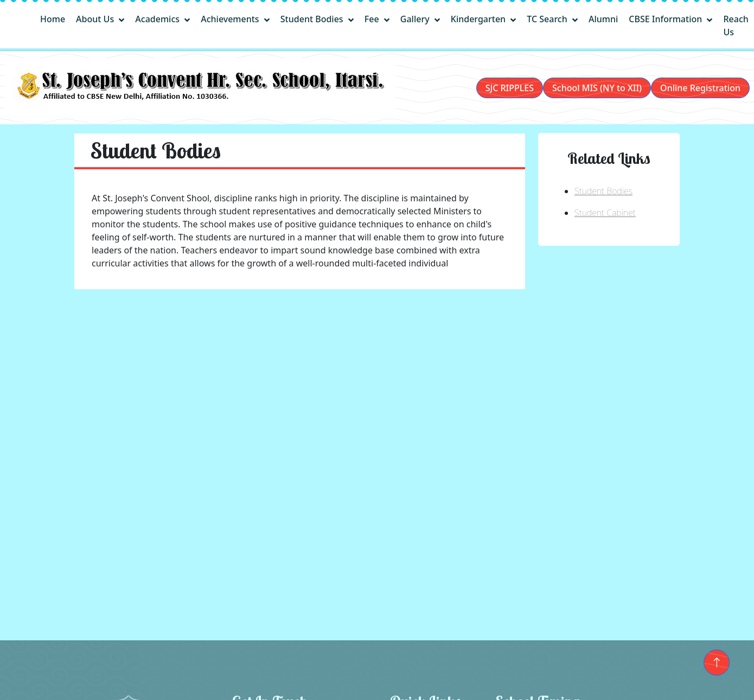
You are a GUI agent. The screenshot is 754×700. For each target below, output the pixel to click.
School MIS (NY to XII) (597, 88)
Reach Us (736, 26)
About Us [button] (96, 19)
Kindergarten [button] (480, 19)
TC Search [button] (548, 19)
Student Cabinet (605, 213)
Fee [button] (373, 19)
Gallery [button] (416, 19)
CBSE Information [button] (666, 19)
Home (53, 19)
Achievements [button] (231, 19)
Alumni (603, 19)
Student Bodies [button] (313, 19)
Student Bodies (603, 191)
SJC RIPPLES (510, 88)
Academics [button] (158, 19)
